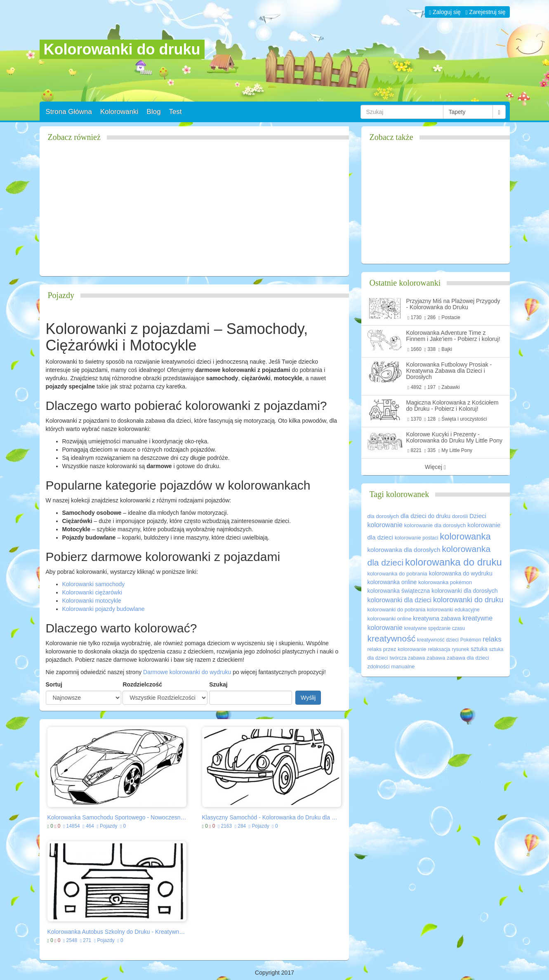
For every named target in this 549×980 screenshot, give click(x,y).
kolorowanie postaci (416, 538)
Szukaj (218, 684)
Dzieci (478, 516)
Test (176, 112)
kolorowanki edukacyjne (453, 610)
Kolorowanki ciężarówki (92, 592)
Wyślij (308, 698)
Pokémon (471, 640)
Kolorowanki (119, 112)
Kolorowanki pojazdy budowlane (104, 609)
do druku (439, 516)
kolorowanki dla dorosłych (464, 591)
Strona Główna (69, 112)
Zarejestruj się (486, 12)
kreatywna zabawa (437, 618)
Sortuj (54, 684)
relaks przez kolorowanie (397, 649)
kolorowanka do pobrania (397, 574)
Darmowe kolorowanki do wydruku (187, 672)
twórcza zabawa (407, 658)
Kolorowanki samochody (94, 584)
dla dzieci (414, 516)
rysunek (460, 649)
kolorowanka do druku (454, 562)
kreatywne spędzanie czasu (435, 628)
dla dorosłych (383, 516)
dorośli (460, 516)
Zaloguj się (445, 12)
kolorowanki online (390, 619)
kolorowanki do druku (468, 600)
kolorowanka (465, 536)
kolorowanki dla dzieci (400, 600)
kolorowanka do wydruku (461, 573)
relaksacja (439, 649)
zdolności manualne (391, 666)
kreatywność (392, 638)
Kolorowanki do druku (122, 49)
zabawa (436, 658)
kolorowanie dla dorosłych (435, 525)
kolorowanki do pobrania (397, 610)
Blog (154, 112)
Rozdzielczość (142, 684)
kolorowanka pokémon (445, 582)
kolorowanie (385, 525)
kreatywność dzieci (438, 640)
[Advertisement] (194, 212)
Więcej (435, 467)
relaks (492, 639)
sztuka (479, 649)
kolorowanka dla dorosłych (404, 550)
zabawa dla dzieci (468, 658)
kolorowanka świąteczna (399, 591)
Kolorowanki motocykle (92, 601)
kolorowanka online (392, 582)
